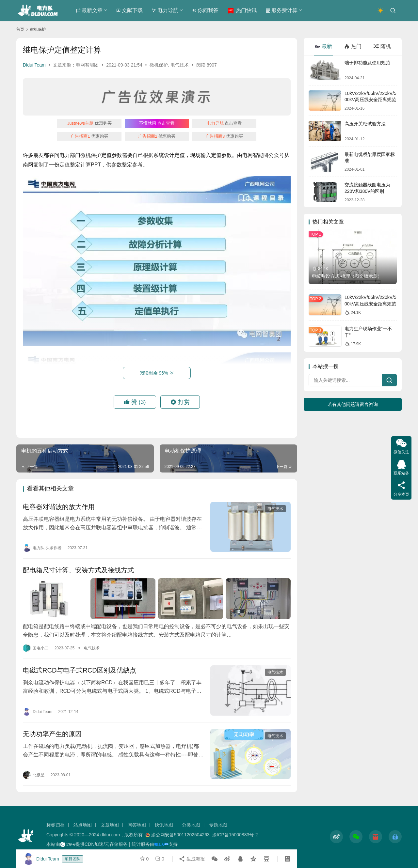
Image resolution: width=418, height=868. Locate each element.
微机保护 (159, 65)
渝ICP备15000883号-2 (235, 835)
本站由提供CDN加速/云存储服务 (87, 844)
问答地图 (137, 825)
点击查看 (157, 123)
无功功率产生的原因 (52, 734)
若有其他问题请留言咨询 (353, 404)
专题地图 (218, 825)
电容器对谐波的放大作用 (59, 507)
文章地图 (110, 825)
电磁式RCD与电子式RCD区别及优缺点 (80, 670)
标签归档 (56, 825)
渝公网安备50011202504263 (180, 835)
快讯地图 (164, 825)
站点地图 (83, 825)
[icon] (336, 837)
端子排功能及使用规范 (367, 63)
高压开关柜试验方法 (365, 124)
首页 (20, 29)
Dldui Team (34, 65)
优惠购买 (89, 123)
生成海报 (192, 859)
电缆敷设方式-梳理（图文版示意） (347, 276)
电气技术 (180, 65)
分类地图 (191, 825)
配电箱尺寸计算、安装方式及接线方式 (78, 570)
